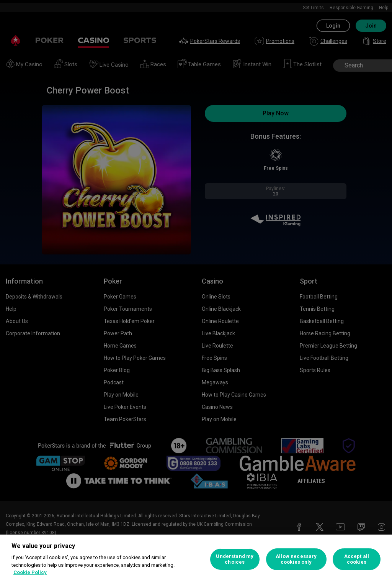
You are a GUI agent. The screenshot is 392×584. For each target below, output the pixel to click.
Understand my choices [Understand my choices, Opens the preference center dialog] (235, 559)
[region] (196, 559)
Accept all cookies (357, 559)
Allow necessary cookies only (296, 559)
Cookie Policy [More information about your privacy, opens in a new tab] (30, 572)
